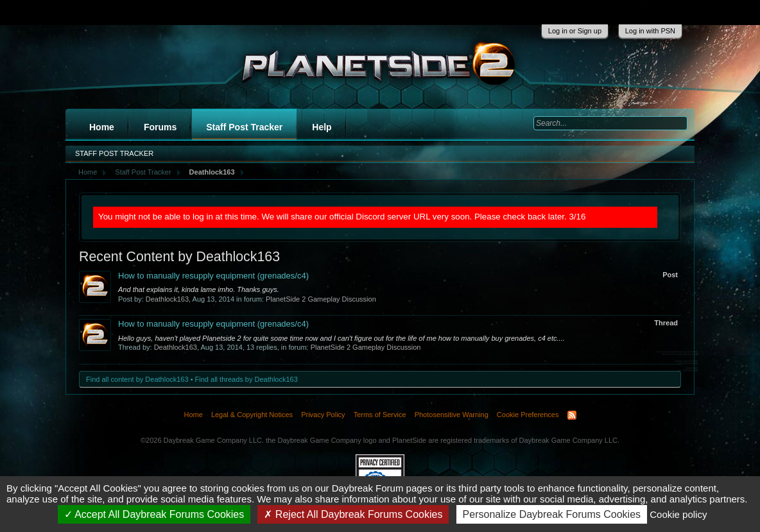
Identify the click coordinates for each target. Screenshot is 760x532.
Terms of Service (380, 415)
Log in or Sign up (575, 31)
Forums (160, 127)
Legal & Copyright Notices (252, 415)
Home (102, 127)
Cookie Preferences (528, 415)
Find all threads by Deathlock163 (246, 379)
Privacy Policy (323, 415)
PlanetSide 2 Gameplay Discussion (321, 299)
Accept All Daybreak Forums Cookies (154, 514)
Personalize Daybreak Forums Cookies (552, 514)
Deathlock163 (167, 299)
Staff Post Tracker (244, 127)
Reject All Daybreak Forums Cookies (353, 514)
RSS (572, 415)
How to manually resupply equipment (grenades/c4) (213, 276)
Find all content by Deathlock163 (137, 379)
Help (322, 127)
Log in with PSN (650, 31)
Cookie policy (678, 514)
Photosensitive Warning (452, 415)
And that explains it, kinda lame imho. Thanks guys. (199, 289)
